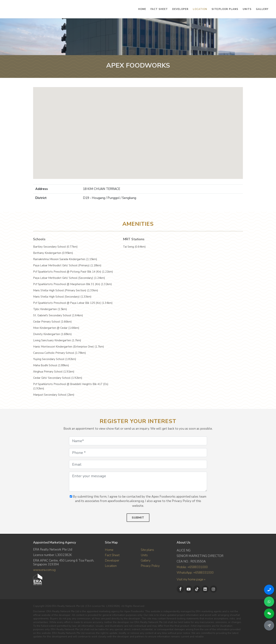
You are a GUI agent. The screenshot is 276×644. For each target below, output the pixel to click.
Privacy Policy (150, 566)
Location (111, 566)
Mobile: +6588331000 (192, 567)
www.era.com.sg (44, 570)
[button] (138, 130)
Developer (112, 561)
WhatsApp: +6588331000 (195, 573)
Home (109, 550)
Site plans (147, 550)
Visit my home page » (191, 579)
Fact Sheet (112, 555)
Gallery (146, 561)
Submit (138, 518)
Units (144, 555)
